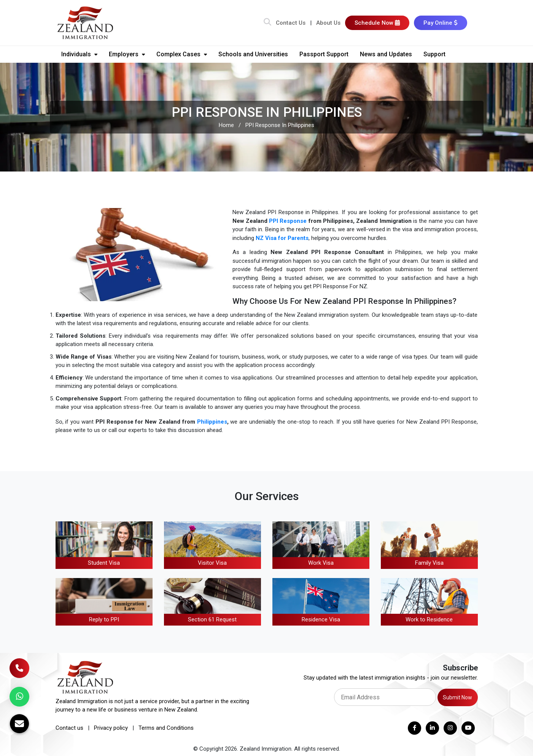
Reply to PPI (104, 619)
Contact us (69, 728)
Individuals (79, 54)
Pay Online (441, 23)
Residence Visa (321, 619)
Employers (127, 54)
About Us (328, 23)
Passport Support (324, 54)
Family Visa (429, 563)
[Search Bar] (267, 23)
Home (226, 125)
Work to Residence (429, 619)
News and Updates (386, 54)
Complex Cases (182, 54)
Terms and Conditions (166, 728)
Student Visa (104, 563)
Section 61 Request (212, 619)
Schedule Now (377, 23)
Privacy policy (111, 728)
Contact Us (291, 23)
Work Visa (321, 563)
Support (434, 54)
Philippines (212, 422)
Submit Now (457, 697)
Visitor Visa (212, 563)
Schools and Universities (253, 54)
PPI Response (288, 221)
